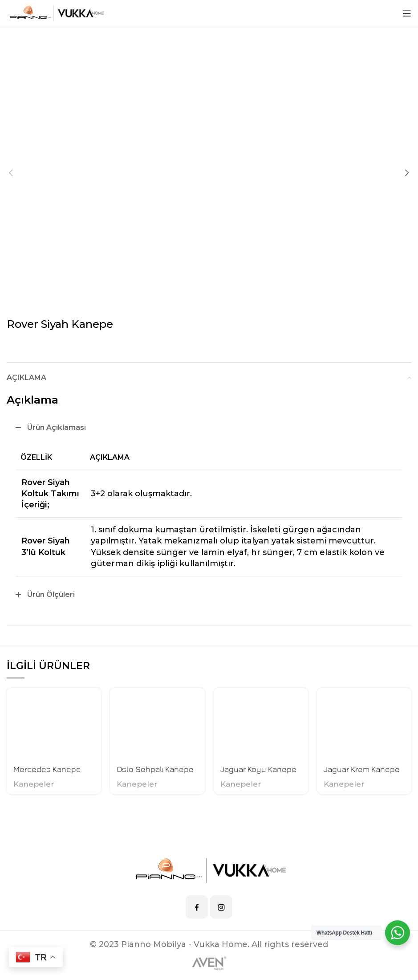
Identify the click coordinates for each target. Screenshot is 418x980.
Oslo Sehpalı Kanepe (155, 769)
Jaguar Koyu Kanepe (258, 769)
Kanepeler (34, 784)
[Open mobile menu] (407, 13)
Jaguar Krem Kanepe (362, 769)
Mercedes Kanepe (47, 769)
